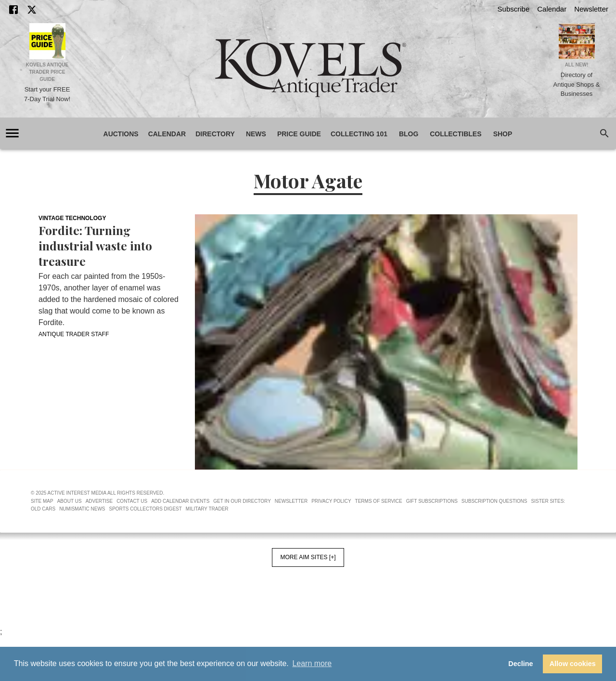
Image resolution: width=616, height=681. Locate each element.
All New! (577, 65)
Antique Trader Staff (74, 334)
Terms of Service (379, 501)
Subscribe (514, 9)
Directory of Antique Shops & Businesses (577, 84)
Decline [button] (520, 664)
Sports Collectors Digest (146, 509)
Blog (409, 134)
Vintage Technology (72, 218)
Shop (503, 134)
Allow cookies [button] (573, 664)
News (256, 134)
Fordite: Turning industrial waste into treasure (95, 246)
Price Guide (299, 134)
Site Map (42, 501)
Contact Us (132, 501)
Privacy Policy (331, 501)
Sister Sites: (548, 501)
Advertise (99, 501)
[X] (32, 10)
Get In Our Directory (242, 501)
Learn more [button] (312, 663)
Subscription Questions (494, 501)
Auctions (121, 134)
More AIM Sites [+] (308, 557)
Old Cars (43, 509)
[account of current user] (12, 133)
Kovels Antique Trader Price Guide (47, 72)
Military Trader (207, 509)
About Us (70, 501)
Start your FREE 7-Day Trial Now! (47, 94)
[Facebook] (13, 10)
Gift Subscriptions (432, 501)
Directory (215, 134)
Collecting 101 (359, 134)
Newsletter (591, 9)
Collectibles (456, 134)
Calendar (552, 9)
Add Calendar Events (180, 501)
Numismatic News (82, 509)
